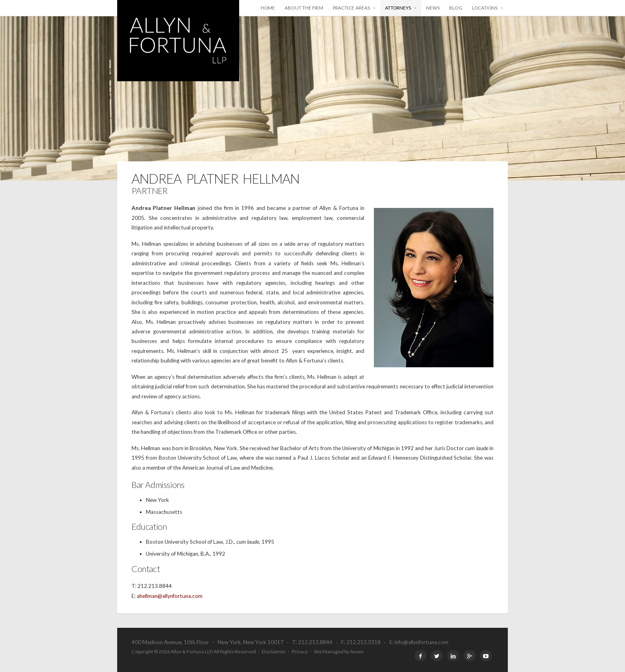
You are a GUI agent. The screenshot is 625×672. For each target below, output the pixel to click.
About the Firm (304, 8)
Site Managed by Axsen (339, 651)
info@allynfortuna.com (422, 642)
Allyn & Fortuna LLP (178, 41)
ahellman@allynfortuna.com (170, 596)
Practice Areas (351, 8)
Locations (485, 8)
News (433, 8)
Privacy (300, 651)
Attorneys (398, 8)
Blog (456, 8)
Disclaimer (274, 651)
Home (268, 8)
